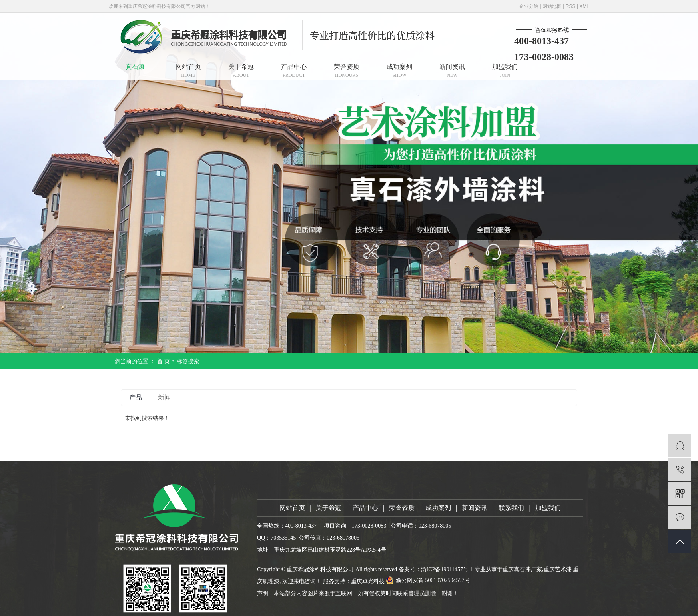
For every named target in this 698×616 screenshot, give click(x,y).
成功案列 (399, 71)
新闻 (164, 397)
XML (584, 6)
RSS (571, 6)
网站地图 (552, 6)
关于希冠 (241, 71)
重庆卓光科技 (368, 581)
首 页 (164, 361)
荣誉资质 (347, 71)
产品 (136, 397)
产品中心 (294, 71)
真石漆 (135, 67)
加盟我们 (505, 71)
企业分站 (529, 6)
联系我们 (511, 508)
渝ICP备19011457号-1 (447, 569)
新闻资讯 (452, 71)
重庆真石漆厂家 (522, 569)
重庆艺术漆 (558, 569)
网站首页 (188, 71)
